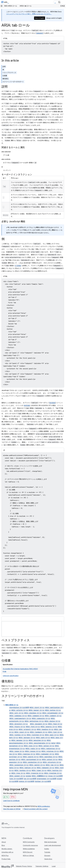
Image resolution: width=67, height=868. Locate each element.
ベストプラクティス (9, 73)
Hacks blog (48, 859)
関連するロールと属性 (13, 147)
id (2, 167)
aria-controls (6, 159)
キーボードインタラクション (17, 174)
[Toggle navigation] (63, 2)
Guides (47, 849)
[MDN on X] (9, 833)
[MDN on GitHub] (3, 833)
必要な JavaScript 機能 (13, 221)
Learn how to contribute (11, 801)
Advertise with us (7, 852)
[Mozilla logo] (8, 866)
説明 (4, 67)
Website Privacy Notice (24, 866)
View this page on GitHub (12, 809)
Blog (3, 845)
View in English (40, 18)
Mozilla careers (7, 849)
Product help (6, 859)
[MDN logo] (5, 824)
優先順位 (6, 79)
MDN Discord (28, 852)
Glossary (47, 856)
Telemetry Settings (42, 866)
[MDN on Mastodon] (13, 833)
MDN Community (29, 842)
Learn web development (53, 845)
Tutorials (47, 852)
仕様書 (5, 76)
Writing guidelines (29, 849)
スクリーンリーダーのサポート (13, 82)
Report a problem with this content (36, 809)
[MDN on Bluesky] (6, 833)
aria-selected (6, 152)
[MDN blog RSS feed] (16, 833)
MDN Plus (5, 856)
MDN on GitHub (29, 856)
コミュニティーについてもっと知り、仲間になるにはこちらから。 (29, 14)
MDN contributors (44, 806)
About (4, 842)
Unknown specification (11, 676)
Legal (54, 866)
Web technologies (50, 842)
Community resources (30, 845)
